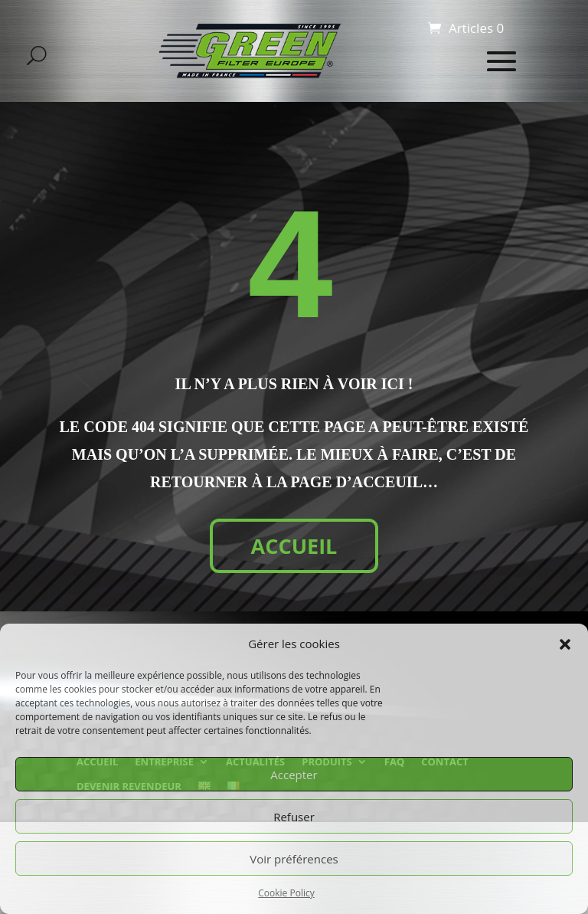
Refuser (294, 817)
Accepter (294, 775)
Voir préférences (294, 859)
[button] (565, 644)
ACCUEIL (294, 546)
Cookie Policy (286, 893)
